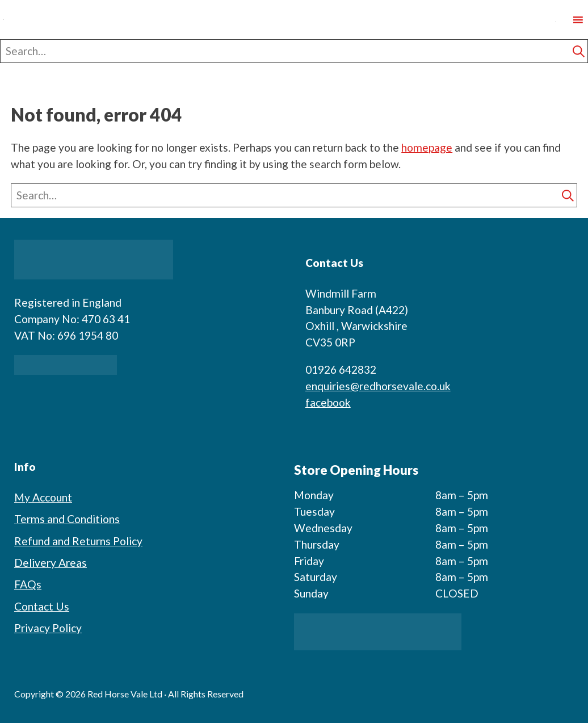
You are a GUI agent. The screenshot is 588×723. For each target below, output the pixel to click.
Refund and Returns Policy (78, 541)
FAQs (28, 584)
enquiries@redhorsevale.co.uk (378, 386)
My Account (43, 497)
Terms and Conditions (67, 519)
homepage (427, 147)
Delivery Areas (51, 563)
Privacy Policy (48, 628)
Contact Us (42, 606)
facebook (328, 402)
